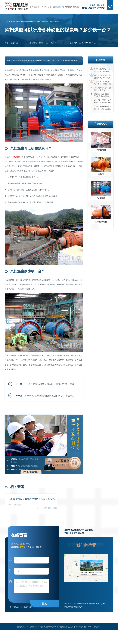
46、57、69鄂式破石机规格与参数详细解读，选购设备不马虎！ (103, 101)
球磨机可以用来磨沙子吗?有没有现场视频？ (102, 95)
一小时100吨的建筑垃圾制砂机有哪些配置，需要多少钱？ (50, 384)
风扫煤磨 (16, 157)
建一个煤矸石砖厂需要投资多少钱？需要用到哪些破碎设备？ (102, 77)
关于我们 (38, 7)
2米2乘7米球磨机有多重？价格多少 (103, 89)
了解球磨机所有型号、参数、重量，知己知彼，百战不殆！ (102, 83)
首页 (32, 7)
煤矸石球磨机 (101, 222)
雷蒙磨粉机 (101, 150)
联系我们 (77, 7)
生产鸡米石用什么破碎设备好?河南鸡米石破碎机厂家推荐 (103, 70)
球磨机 (101, 174)
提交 (45, 603)
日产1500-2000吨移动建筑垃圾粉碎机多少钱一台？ (50, 396)
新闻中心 (61, 7)
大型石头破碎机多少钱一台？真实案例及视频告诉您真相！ (102, 108)
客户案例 (53, 7)
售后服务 (69, 7)
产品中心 (45, 7)
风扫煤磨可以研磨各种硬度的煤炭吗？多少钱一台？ (33, 499)
